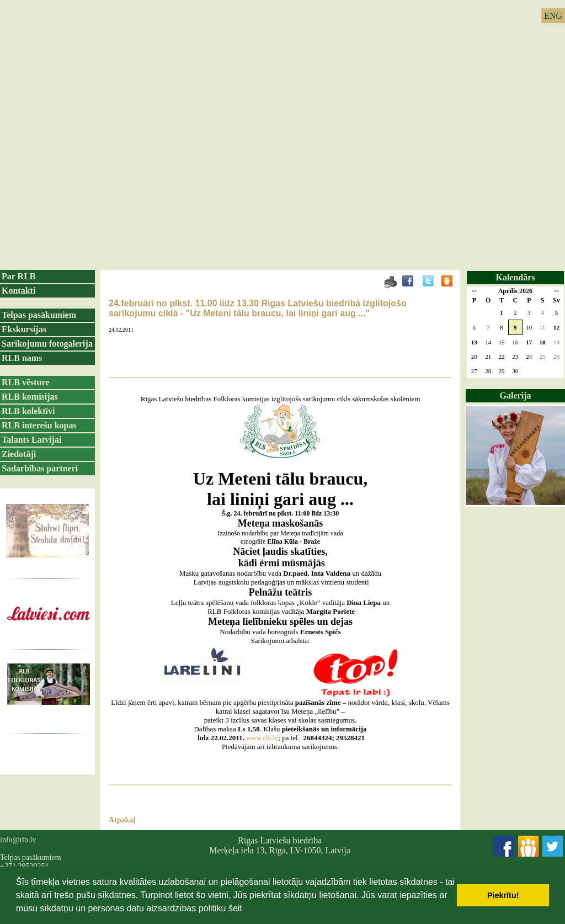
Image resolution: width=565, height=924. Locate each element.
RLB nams (22, 358)
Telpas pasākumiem (39, 315)
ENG (553, 16)
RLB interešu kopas (39, 425)
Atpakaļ (122, 820)
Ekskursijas (24, 329)
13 (474, 342)
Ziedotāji (19, 454)
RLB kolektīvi (28, 411)
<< (474, 291)
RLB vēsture (25, 382)
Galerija (516, 395)
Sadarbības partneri (40, 468)
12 (556, 327)
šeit (235, 908)
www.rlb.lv (262, 738)
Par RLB (18, 276)
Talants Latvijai (31, 440)
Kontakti (18, 291)
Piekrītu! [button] (503, 895)
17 (529, 342)
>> (556, 291)
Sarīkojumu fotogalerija (47, 344)
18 (542, 342)
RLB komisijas (30, 397)
